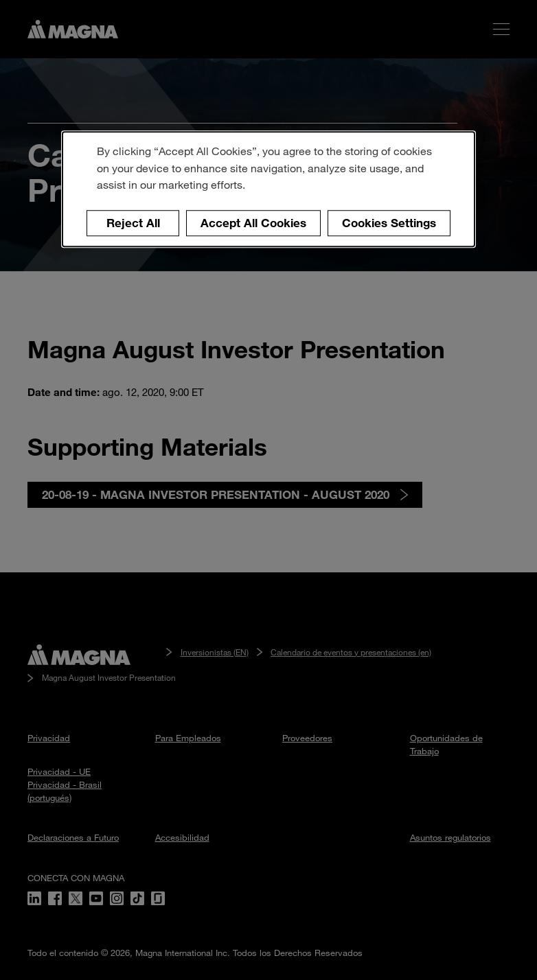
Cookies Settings (389, 223)
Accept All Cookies (253, 223)
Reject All (133, 223)
